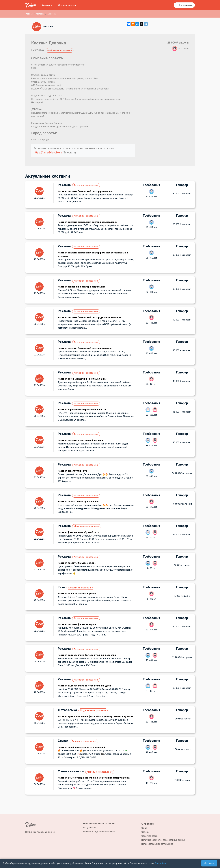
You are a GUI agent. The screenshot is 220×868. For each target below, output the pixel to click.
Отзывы (145, 832)
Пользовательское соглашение (157, 844)
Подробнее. (161, 863)
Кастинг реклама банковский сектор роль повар (85, 191)
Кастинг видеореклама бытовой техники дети (84, 686)
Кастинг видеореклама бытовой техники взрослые (87, 655)
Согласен (209, 863)
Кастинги (47, 5)
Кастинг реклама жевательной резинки (80, 440)
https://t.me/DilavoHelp (48, 152)
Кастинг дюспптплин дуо (72, 471)
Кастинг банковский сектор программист (82, 287)
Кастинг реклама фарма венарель (77, 624)
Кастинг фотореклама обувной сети (78, 532)
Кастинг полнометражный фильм (77, 594)
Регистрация (186, 5)
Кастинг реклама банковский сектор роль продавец (88, 222)
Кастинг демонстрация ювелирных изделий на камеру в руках (94, 778)
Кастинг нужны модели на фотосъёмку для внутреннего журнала (95, 716)
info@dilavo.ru (90, 828)
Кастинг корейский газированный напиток (82, 409)
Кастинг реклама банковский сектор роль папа (85, 348)
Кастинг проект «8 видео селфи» (77, 563)
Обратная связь (149, 836)
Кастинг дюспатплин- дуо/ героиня (78, 502)
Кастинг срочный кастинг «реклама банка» (82, 379)
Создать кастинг (67, 5)
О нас (144, 828)
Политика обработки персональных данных (163, 840)
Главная (29, 14)
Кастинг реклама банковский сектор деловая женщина (89, 317)
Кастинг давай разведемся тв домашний (81, 747)
